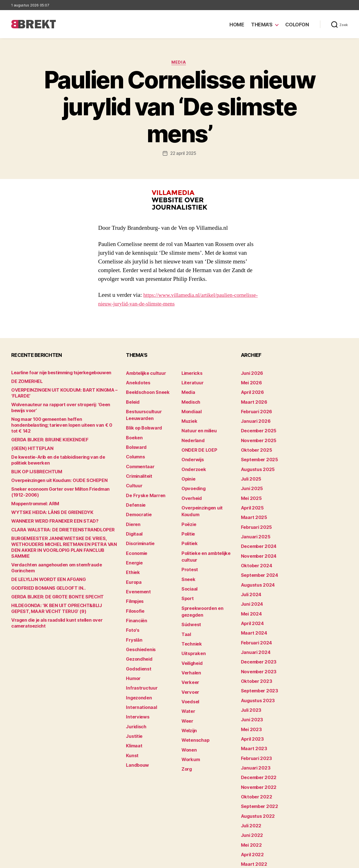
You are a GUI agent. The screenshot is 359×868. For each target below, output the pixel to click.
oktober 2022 (254, 756)
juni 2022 (250, 791)
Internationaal (140, 675)
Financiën (135, 597)
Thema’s (262, 25)
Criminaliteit (138, 466)
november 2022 (256, 748)
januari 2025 (254, 521)
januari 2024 (254, 626)
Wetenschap (194, 704)
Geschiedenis (140, 623)
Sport (187, 577)
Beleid (132, 400)
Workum (190, 722)
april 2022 (251, 808)
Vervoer (189, 661)
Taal (186, 609)
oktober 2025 (254, 443)
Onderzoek (192, 461)
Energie (133, 545)
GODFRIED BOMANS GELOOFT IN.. (43, 571)
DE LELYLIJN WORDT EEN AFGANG (44, 563)
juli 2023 (250, 678)
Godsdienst (137, 640)
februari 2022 (254, 826)
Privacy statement (330, 861)
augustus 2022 (256, 774)
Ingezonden (137, 666)
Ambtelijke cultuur (144, 374)
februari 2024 (255, 617)
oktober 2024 (254, 547)
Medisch (190, 400)
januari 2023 (254, 730)
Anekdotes (137, 382)
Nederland (192, 434)
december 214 (255, 834)
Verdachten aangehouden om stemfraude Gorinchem (63, 554)
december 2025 (257, 426)
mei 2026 (250, 382)
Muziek (188, 417)
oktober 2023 (254, 652)
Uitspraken (192, 626)
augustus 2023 (256, 669)
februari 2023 (254, 721)
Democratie (138, 501)
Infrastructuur (140, 658)
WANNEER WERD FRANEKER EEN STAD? (49, 516)
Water (187, 678)
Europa (133, 562)
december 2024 (257, 530)
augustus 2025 (256, 461)
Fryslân (133, 614)
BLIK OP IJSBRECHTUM (33, 467)
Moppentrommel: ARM (33, 499)
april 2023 (251, 704)
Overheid (190, 487)
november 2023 (256, 643)
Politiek (189, 527)
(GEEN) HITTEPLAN (29, 443)
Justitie (133, 701)
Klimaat (134, 710)
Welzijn (188, 696)
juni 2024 (251, 582)
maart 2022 (252, 817)
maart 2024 (252, 608)
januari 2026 (254, 417)
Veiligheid (191, 635)
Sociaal (189, 568)
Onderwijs (191, 452)
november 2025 (256, 434)
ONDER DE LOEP (197, 443)
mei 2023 (250, 695)
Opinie (188, 469)
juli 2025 (250, 469)
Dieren (132, 510)
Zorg (186, 730)
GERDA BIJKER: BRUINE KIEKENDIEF (45, 435)
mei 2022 (250, 800)
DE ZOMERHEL (25, 382)
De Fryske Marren (143, 484)
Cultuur (133, 475)
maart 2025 (252, 504)
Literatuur (191, 382)
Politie (188, 519)
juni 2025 (250, 478)
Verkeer (189, 652)
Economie (136, 536)
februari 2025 (254, 513)
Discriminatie (139, 527)
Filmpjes (134, 579)
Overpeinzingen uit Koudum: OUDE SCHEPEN (54, 475)
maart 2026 (252, 400)
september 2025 (257, 452)
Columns (135, 449)
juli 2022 (250, 782)
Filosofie (134, 588)
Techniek (190, 617)
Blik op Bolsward (142, 423)
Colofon (297, 25)
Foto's (132, 606)
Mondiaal (190, 408)
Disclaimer (293, 861)
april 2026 (251, 391)
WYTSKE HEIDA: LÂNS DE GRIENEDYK (47, 507)
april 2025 (251, 495)
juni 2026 (251, 374)
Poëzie (188, 510)
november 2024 (257, 539)
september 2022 (257, 765)
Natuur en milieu (197, 426)
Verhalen (190, 643)
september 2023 (257, 661)
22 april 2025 (183, 154)
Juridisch (135, 693)
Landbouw (136, 727)
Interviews (136, 684)
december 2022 (257, 739)
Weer (187, 687)
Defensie (135, 492)
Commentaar (139, 458)
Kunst (132, 719)
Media (180, 63)
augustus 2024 (256, 565)
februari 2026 (255, 408)
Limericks (191, 374)
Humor (133, 649)
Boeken (133, 432)
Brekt (32, 861)
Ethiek (132, 553)
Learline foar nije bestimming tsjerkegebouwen (57, 374)
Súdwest (190, 600)
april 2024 (251, 600)
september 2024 (257, 556)
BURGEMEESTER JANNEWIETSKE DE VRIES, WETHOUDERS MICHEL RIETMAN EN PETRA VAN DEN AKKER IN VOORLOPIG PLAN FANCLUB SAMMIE (61, 539)
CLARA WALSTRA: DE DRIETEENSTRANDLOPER (56, 525)
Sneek (188, 559)
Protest (189, 551)
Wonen (188, 713)
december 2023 (257, 634)
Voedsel (189, 670)
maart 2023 (252, 713)
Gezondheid (138, 632)
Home (237, 25)
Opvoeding (192, 478)
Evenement (137, 571)
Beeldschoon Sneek (145, 391)
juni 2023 (250, 687)
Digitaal (134, 519)
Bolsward (135, 440)
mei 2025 (250, 487)
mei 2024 (250, 591)
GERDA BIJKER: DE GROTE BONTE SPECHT (52, 580)
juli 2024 (250, 574)
